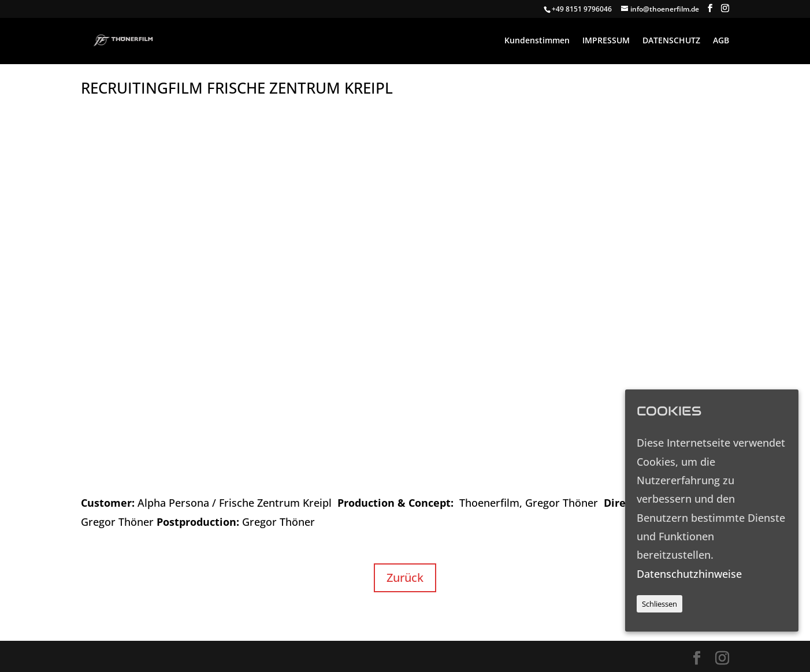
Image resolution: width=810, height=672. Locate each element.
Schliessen (659, 604)
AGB (721, 41)
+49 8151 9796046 (582, 9)
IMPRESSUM (606, 41)
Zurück (405, 578)
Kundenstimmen (537, 41)
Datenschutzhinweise (689, 574)
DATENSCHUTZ (671, 41)
